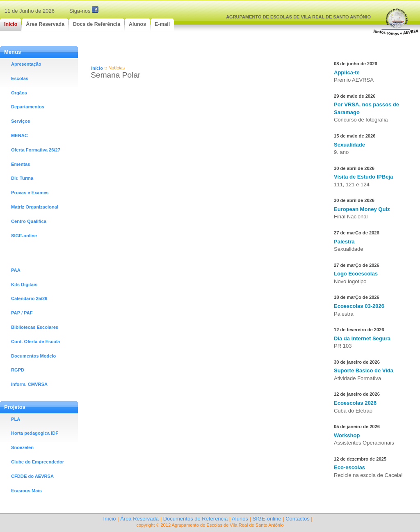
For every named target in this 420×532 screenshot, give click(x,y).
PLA (16, 419)
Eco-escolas (349, 467)
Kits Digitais (24, 284)
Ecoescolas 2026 (355, 403)
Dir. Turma (22, 178)
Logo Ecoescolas (356, 274)
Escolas (20, 78)
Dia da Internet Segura (362, 338)
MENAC (19, 135)
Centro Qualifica (29, 221)
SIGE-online (24, 236)
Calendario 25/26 (29, 298)
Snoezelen (22, 447)
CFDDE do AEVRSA (32, 476)
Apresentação (26, 64)
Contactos (298, 519)
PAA (16, 270)
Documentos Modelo (33, 356)
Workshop (347, 435)
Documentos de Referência (196, 519)
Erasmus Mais (26, 491)
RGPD (18, 370)
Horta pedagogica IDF (35, 433)
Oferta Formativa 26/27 (36, 150)
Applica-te (347, 72)
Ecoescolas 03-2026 (359, 306)
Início (97, 68)
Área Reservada (139, 519)
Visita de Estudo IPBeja (363, 177)
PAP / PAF (22, 313)
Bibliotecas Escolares (35, 327)
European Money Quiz (362, 209)
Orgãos (19, 93)
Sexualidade (349, 145)
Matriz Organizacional (35, 207)
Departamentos (28, 107)
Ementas (21, 164)
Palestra (344, 242)
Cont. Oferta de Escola (35, 342)
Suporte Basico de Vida (364, 370)
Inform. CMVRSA (29, 384)
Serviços (21, 121)
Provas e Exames (30, 193)
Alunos (240, 519)
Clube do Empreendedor (38, 462)
